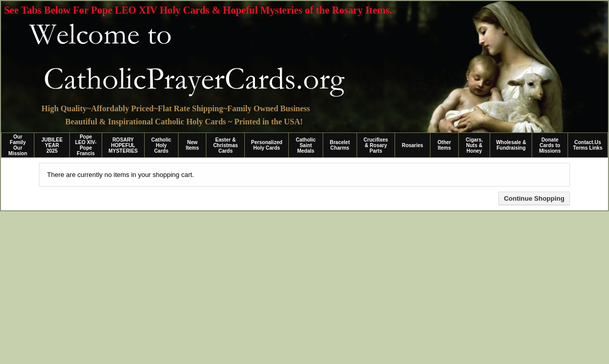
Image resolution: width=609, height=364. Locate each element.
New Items (192, 145)
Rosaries (412, 145)
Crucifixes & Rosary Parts (376, 145)
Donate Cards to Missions (550, 145)
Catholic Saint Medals (306, 145)
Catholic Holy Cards (161, 145)
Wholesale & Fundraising (511, 145)
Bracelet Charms (340, 145)
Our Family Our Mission (18, 145)
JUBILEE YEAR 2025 (52, 145)
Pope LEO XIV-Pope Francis (85, 145)
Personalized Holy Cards (267, 145)
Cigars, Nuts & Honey (474, 145)
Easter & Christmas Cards (225, 145)
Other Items (444, 145)
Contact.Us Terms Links (588, 145)
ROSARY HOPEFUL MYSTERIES (123, 145)
